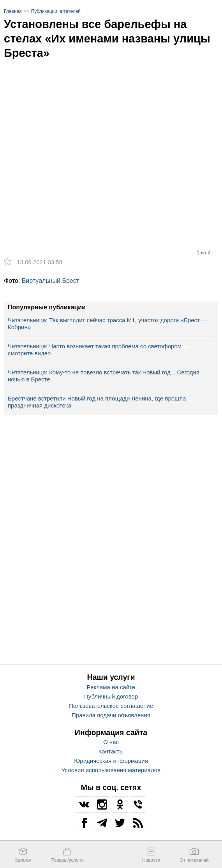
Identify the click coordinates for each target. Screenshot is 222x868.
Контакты (111, 751)
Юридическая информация (111, 761)
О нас (111, 742)
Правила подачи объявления (111, 715)
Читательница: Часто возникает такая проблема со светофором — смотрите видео (98, 350)
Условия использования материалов (111, 770)
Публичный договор (111, 696)
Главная (13, 11)
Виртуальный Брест (50, 281)
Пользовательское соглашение (111, 706)
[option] (111, 139)
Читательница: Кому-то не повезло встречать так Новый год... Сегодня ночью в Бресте (104, 376)
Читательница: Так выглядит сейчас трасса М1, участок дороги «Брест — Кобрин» (107, 324)
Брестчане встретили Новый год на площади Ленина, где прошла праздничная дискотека (97, 402)
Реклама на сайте (111, 687)
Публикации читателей (56, 11)
